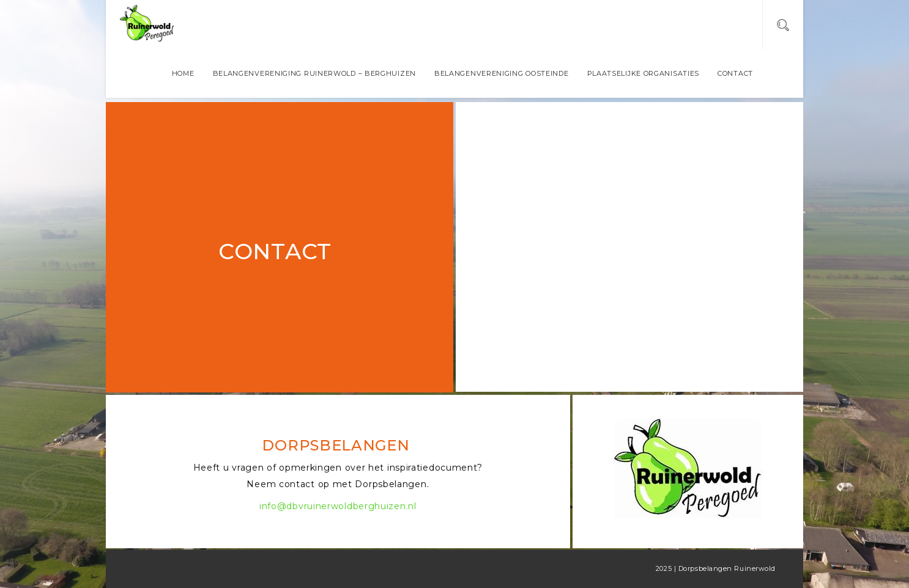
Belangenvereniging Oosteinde (502, 73)
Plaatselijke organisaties (644, 73)
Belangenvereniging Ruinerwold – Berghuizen (314, 73)
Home (183, 73)
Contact (735, 73)
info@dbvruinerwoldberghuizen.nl (338, 506)
